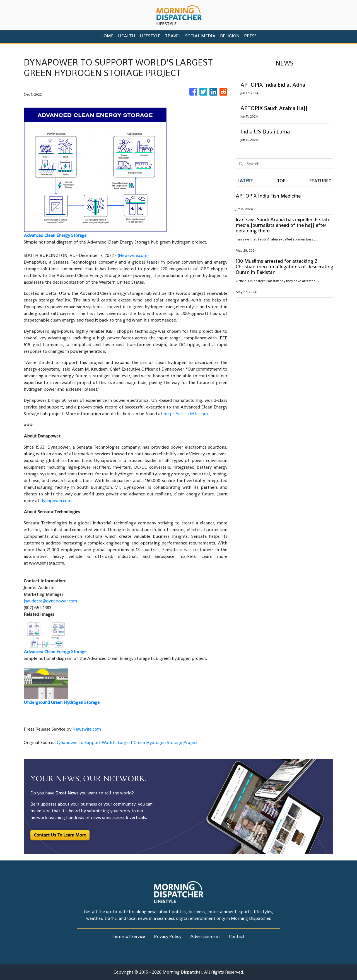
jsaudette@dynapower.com (50, 601)
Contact (237, 936)
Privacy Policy (168, 936)
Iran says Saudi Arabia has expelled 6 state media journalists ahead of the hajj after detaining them (283, 225)
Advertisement (205, 936)
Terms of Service (129, 936)
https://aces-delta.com (186, 414)
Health (127, 36)
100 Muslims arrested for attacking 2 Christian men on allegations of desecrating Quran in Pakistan (284, 267)
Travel (173, 36)
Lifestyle (150, 36)
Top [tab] (281, 181)
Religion (230, 36)
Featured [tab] (320, 181)
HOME (107, 36)
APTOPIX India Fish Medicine (268, 196)
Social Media (200, 36)
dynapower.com (56, 501)
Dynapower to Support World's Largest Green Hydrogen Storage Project (127, 742)
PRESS (250, 36)
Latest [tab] (245, 181)
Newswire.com (133, 255)
